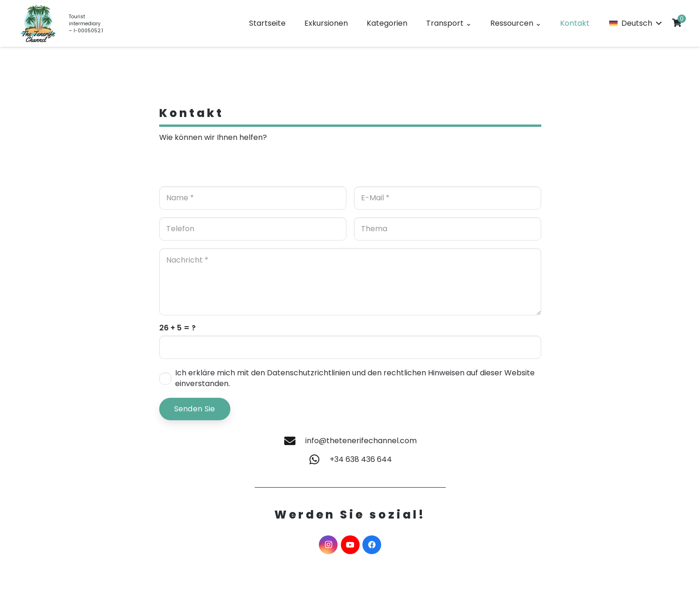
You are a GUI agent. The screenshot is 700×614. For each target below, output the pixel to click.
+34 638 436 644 (361, 459)
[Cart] (677, 22)
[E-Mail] (448, 198)
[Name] (253, 198)
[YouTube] (350, 545)
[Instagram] (328, 545)
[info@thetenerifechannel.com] (294, 441)
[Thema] (448, 229)
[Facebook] (372, 545)
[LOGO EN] (39, 24)
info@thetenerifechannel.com (361, 441)
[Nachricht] (350, 282)
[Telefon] (253, 229)
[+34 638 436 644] (319, 460)
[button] (635, 23)
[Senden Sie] (195, 409)
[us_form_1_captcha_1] (350, 347)
